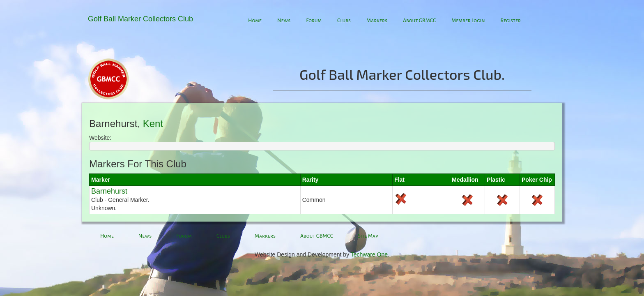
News (284, 21)
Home (255, 21)
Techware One (369, 254)
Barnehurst (109, 191)
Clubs (344, 21)
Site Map (368, 236)
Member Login (468, 21)
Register (511, 21)
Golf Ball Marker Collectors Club (140, 19)
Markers (377, 21)
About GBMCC (419, 21)
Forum (314, 21)
